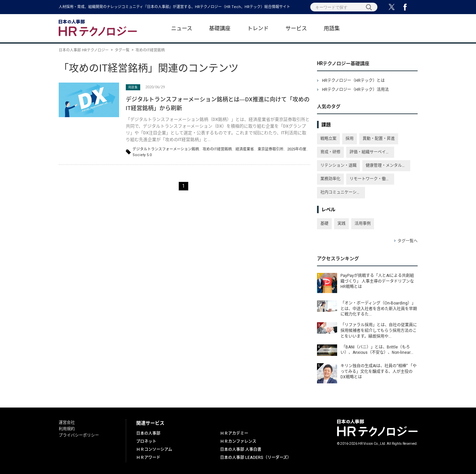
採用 (350, 139)
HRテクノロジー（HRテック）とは (353, 81)
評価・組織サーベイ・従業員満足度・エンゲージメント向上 (372, 152)
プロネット (146, 441)
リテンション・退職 (338, 165)
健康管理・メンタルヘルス (388, 165)
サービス (296, 29)
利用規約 (67, 429)
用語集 (332, 29)
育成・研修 (330, 152)
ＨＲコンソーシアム (154, 449)
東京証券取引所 (271, 149)
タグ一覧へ (408, 241)
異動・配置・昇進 (379, 139)
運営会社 (67, 423)
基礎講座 (220, 29)
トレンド (258, 29)
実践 (341, 224)
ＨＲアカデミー (234, 433)
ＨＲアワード (148, 458)
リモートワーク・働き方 (372, 179)
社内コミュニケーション (342, 192)
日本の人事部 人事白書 (241, 449)
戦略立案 (328, 139)
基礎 (324, 224)
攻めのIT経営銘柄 (217, 149)
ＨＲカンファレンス (238, 441)
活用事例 (363, 224)
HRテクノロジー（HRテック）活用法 (355, 90)
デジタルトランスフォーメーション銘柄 (166, 149)
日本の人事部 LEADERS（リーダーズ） (256, 458)
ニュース (182, 29)
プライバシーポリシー (79, 435)
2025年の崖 (297, 149)
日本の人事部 (148, 433)
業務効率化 (330, 179)
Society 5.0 (142, 155)
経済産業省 (245, 149)
